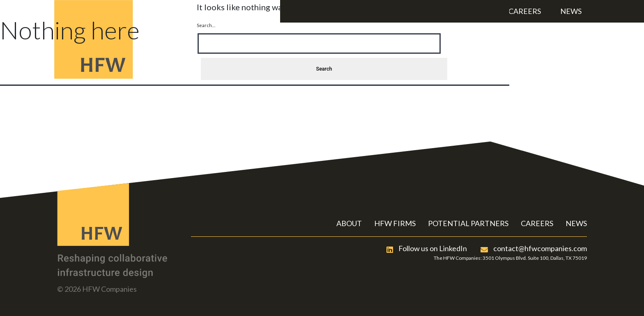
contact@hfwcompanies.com (534, 248)
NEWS (576, 223)
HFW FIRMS (395, 223)
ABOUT (349, 223)
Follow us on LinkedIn (427, 248)
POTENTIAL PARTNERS (468, 223)
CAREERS (537, 223)
